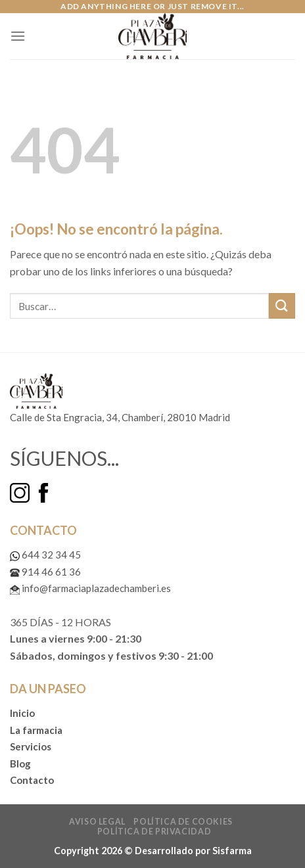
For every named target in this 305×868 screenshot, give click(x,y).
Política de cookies (183, 822)
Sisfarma (232, 851)
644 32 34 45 (45, 555)
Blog (20, 764)
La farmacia (36, 730)
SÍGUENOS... (64, 458)
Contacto (32, 780)
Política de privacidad (154, 832)
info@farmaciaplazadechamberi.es (90, 588)
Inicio (22, 713)
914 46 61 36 (45, 572)
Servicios (31, 746)
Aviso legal (97, 822)
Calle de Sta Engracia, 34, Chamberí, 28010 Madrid (120, 417)
